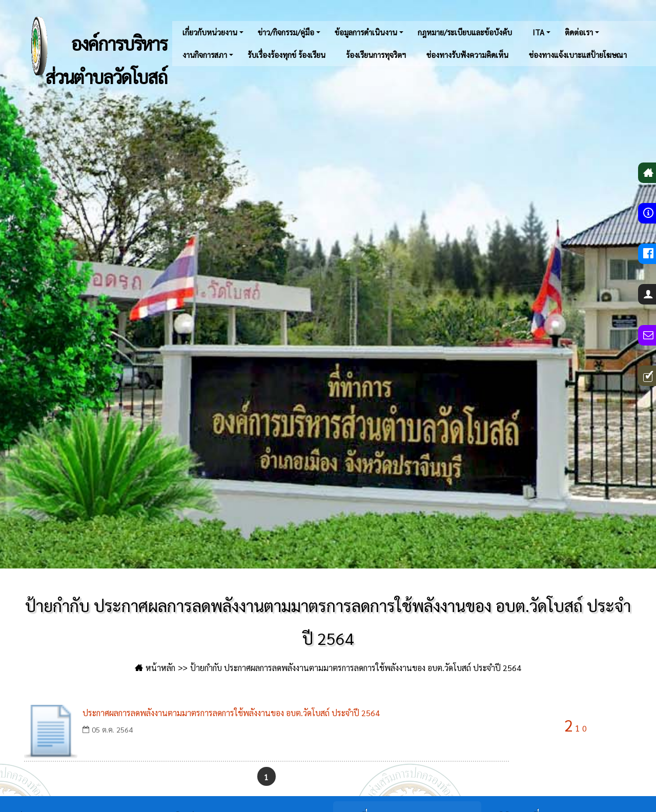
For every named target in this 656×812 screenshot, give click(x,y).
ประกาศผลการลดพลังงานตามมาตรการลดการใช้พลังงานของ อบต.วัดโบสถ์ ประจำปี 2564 (231, 713)
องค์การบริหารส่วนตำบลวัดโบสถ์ (87, 46)
